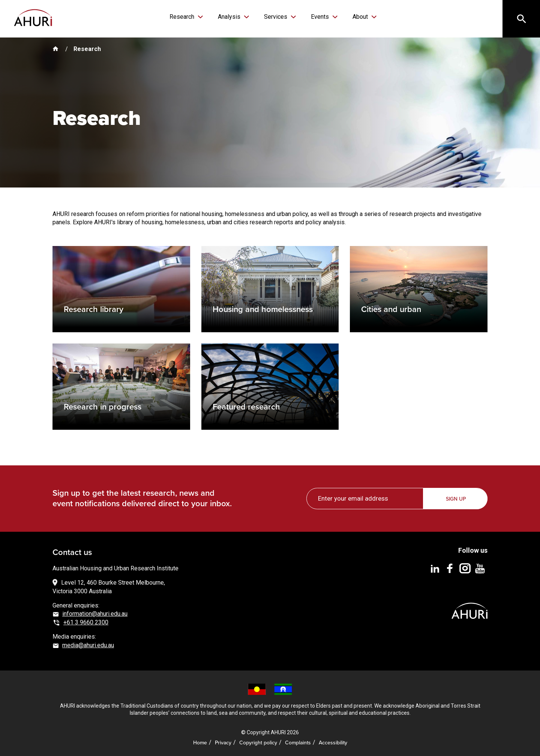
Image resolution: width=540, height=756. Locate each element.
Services (276, 17)
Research (183, 17)
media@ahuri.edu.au (88, 645)
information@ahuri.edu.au (95, 614)
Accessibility (333, 742)
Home (200, 742)
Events (321, 17)
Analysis (230, 17)
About (361, 17)
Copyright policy (258, 742)
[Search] (521, 19)
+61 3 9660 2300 (86, 622)
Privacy (223, 742)
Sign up (456, 499)
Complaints (298, 742)
